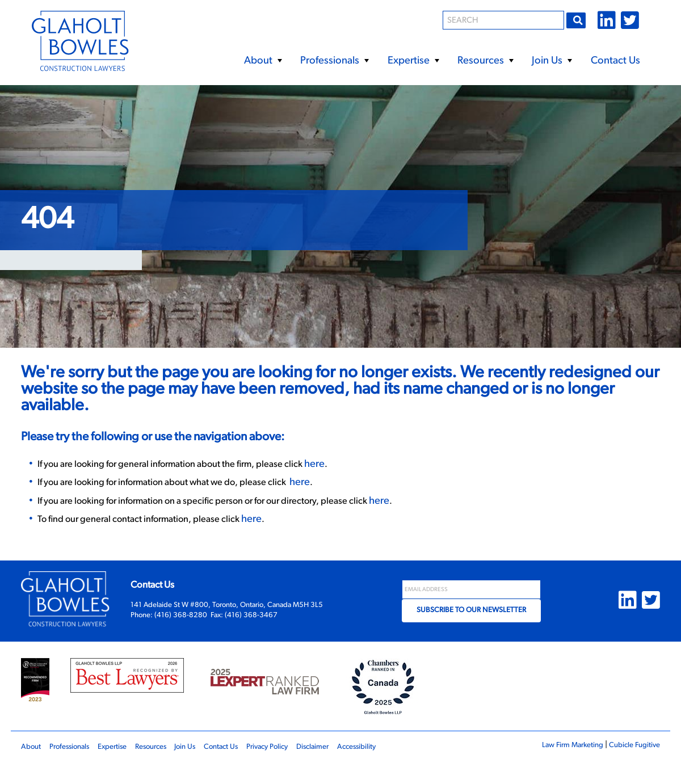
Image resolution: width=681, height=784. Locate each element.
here (358, 479)
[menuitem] (262, 57)
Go (578, 20)
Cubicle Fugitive (630, 766)
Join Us (552, 61)
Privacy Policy (299, 768)
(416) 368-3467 (251, 636)
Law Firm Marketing (560, 766)
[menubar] (426, 57)
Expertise (413, 61)
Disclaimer (351, 768)
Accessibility (402, 768)
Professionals (334, 61)
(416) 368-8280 (181, 636)
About (263, 61)
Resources (485, 61)
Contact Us (615, 61)
